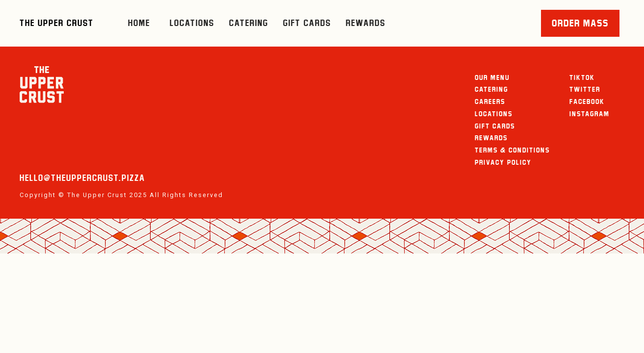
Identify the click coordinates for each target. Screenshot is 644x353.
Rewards (366, 23)
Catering (249, 23)
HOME (139, 23)
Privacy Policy (503, 162)
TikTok (582, 77)
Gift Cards (307, 23)
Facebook (587, 101)
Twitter (585, 89)
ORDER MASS (580, 23)
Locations (192, 23)
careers (490, 101)
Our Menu (492, 77)
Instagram (590, 114)
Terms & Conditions (512, 150)
